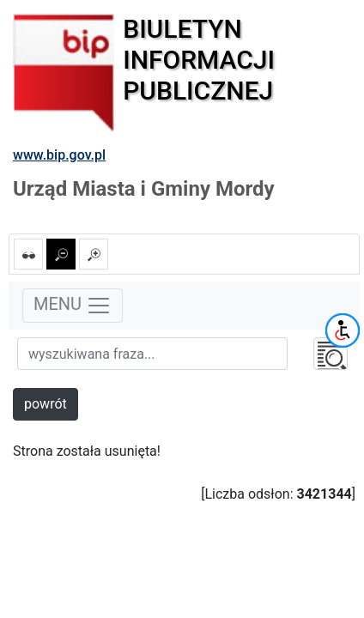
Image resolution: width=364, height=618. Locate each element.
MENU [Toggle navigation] (73, 306)
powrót (45, 404)
